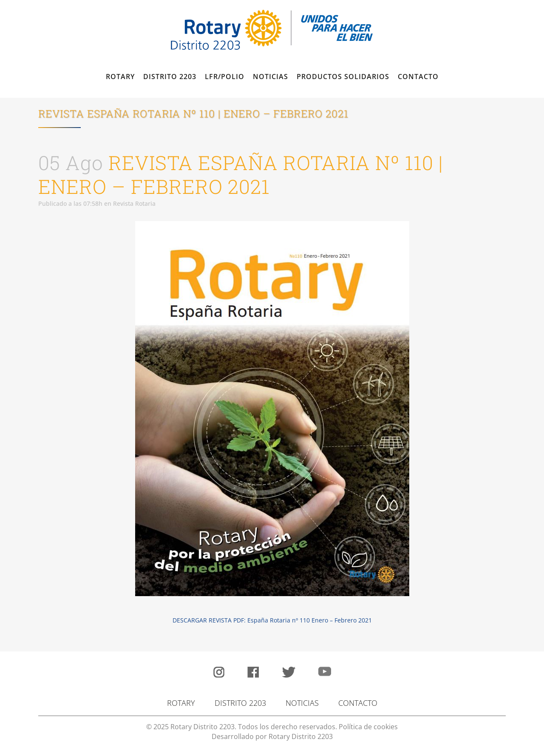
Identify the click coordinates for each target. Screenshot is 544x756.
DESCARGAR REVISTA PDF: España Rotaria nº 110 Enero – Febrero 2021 (272, 620)
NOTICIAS (302, 703)
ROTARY (181, 703)
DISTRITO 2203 (240, 703)
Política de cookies (368, 727)
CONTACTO (358, 703)
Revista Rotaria (134, 203)
